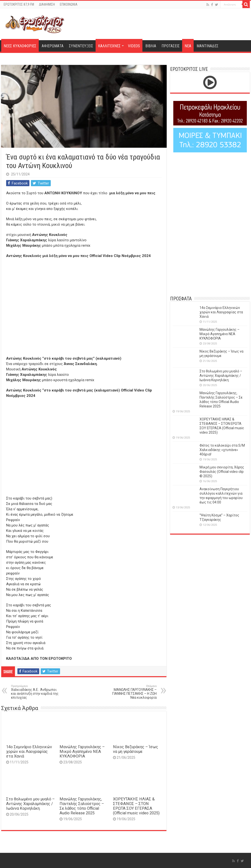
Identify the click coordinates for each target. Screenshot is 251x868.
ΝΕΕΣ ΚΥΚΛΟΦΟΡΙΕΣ (20, 46)
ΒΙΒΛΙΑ (151, 46)
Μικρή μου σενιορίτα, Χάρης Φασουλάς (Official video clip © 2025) (222, 472)
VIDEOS (134, 46)
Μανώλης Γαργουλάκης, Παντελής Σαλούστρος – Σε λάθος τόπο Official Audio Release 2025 (82, 806)
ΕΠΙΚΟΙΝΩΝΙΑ (69, 4)
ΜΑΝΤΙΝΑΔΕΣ (207, 46)
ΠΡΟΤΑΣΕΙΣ (171, 46)
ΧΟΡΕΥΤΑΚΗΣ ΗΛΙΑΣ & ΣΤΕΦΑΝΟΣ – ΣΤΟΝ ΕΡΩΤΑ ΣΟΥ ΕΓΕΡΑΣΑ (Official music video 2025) (136, 806)
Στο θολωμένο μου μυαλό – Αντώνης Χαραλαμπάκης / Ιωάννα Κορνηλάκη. (30, 804)
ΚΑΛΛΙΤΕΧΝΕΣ (109, 46)
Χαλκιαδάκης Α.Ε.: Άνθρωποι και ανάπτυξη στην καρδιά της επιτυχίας (36, 692)
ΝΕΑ (188, 46)
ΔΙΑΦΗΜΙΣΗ (47, 4)
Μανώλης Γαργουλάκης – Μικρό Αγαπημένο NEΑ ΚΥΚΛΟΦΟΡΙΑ (82, 752)
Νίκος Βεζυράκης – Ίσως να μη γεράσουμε (136, 749)
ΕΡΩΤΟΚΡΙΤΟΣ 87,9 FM (19, 4)
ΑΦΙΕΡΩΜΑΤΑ (53, 46)
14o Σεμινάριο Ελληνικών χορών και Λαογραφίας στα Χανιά (29, 752)
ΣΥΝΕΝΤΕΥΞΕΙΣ (81, 46)
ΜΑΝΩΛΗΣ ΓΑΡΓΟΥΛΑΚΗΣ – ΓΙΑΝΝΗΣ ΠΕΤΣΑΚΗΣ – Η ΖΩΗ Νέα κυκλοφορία (132, 692)
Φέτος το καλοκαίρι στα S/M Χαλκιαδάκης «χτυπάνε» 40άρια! (222, 450)
